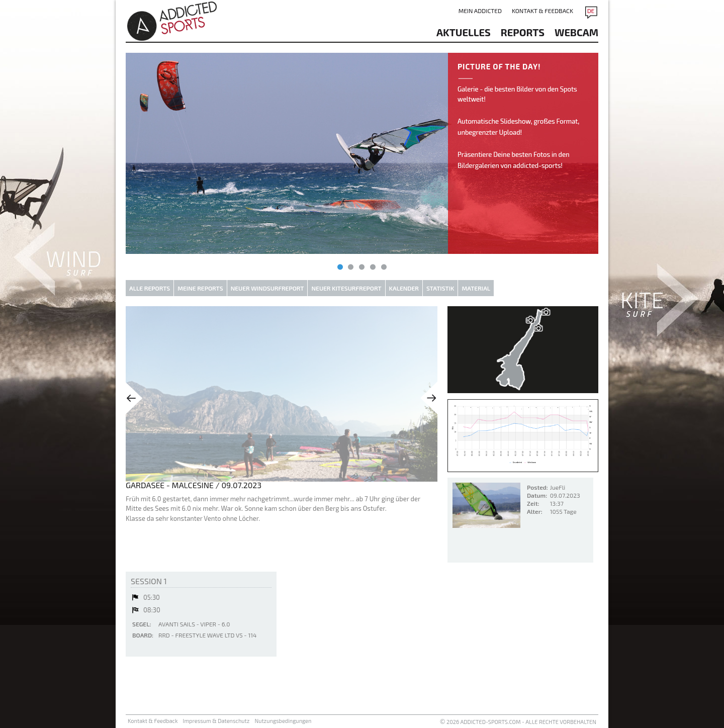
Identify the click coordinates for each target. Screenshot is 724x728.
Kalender (404, 288)
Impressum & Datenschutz (216, 721)
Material (476, 288)
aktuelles (464, 32)
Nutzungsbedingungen (283, 721)
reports (523, 32)
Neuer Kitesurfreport (346, 288)
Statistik (440, 288)
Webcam (576, 32)
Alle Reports (150, 288)
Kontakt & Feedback (542, 11)
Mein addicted (480, 11)
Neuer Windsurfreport (267, 288)
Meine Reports (200, 288)
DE (591, 11)
